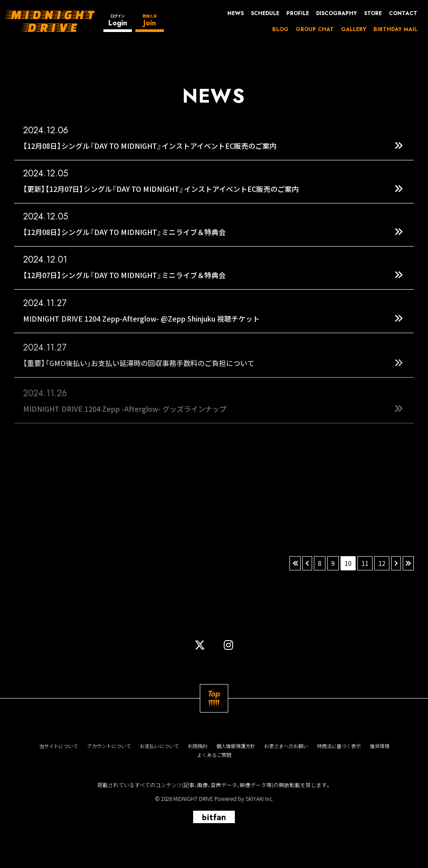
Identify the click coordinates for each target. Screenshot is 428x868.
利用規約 (198, 746)
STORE (373, 13)
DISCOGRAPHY (337, 13)
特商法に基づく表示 (339, 746)
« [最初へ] (295, 563)
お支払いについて (159, 746)
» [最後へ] (408, 563)
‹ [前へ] (307, 563)
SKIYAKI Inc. (260, 798)
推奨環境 (380, 746)
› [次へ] (396, 563)
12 (382, 563)
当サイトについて (59, 746)
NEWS (236, 13)
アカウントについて (109, 746)
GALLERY (354, 29)
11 (365, 563)
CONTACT (403, 13)
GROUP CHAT (315, 29)
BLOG (280, 29)
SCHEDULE (265, 13)
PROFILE (298, 13)
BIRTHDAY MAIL (395, 29)
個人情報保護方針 (236, 746)
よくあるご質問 (214, 755)
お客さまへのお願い (286, 746)
